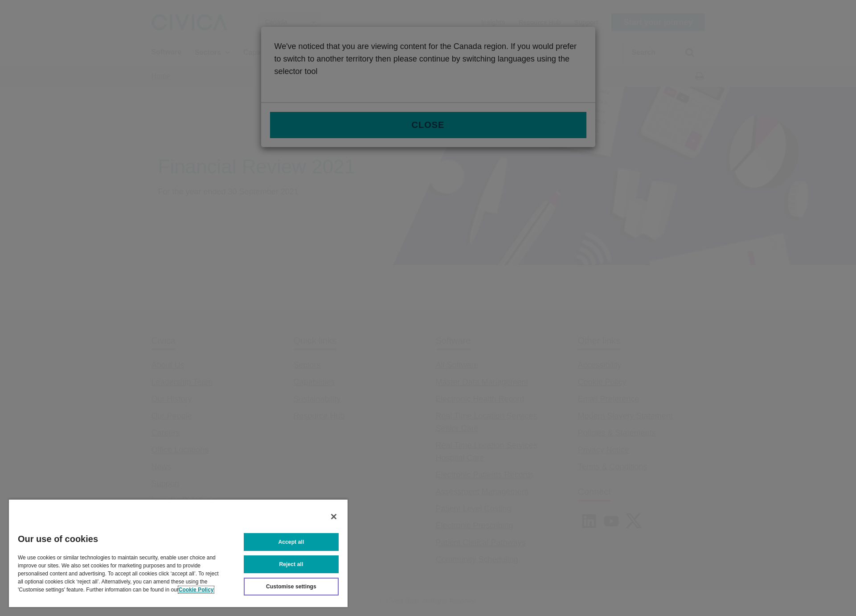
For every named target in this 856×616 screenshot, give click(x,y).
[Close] (334, 517)
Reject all (291, 564)
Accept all (291, 542)
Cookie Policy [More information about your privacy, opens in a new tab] (196, 590)
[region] (178, 553)
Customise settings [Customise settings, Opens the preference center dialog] (291, 587)
